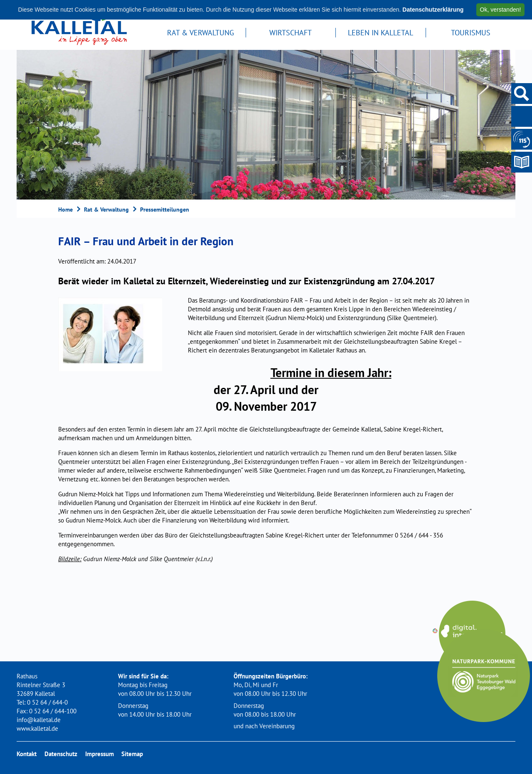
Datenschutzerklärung (433, 10)
